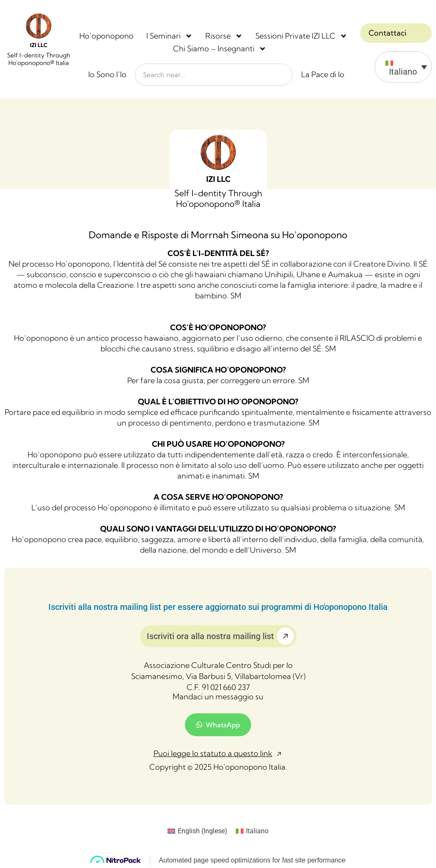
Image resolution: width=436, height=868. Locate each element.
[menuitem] (403, 67)
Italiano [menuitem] (403, 72)
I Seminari (169, 36)
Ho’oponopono (106, 36)
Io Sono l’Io (107, 74)
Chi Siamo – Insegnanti (220, 49)
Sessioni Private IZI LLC (301, 36)
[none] (396, 67)
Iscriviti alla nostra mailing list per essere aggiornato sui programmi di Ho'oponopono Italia (218, 607)
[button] (218, 754)
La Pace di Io (323, 74)
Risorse (224, 36)
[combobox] (214, 75)
